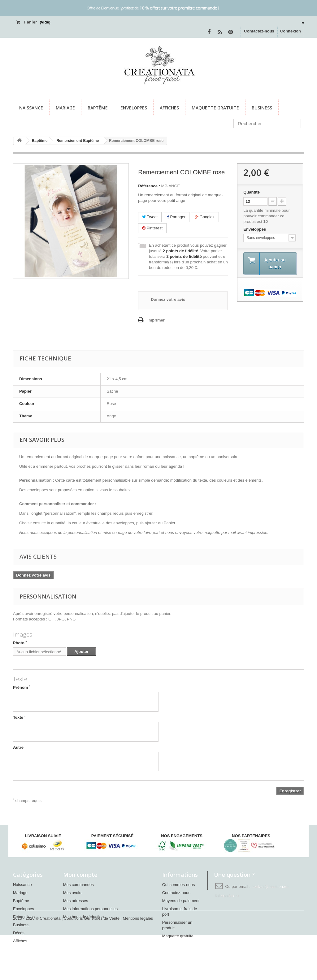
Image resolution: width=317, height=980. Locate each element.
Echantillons (24, 917)
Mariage (65, 108)
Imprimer (156, 320)
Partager (176, 217)
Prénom (22, 687)
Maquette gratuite (215, 108)
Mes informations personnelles (90, 909)
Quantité (252, 192)
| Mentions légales (137, 963)
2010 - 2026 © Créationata (37, 963)
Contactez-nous (259, 31)
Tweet (150, 217)
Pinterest (152, 228)
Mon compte (80, 875)
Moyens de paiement (181, 901)
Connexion (291, 31)
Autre (18, 747)
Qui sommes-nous (178, 885)
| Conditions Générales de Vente (91, 963)
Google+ (205, 217)
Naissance (31, 108)
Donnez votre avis (168, 299)
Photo (20, 643)
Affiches (169, 108)
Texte (19, 717)
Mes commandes (78, 885)
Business (262, 108)
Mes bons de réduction (84, 917)
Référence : (149, 186)
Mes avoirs (73, 893)
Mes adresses (76, 901)
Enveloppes (134, 108)
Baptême (98, 108)
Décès (19, 933)
